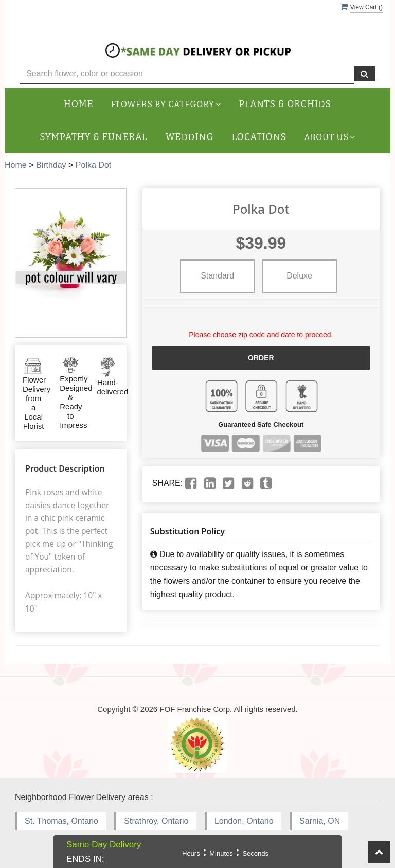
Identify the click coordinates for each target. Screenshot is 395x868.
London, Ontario (244, 821)
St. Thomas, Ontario (61, 821)
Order (261, 358)
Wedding (190, 137)
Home (79, 104)
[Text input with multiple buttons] (187, 74)
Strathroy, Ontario (156, 821)
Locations (259, 137)
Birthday (51, 165)
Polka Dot (93, 165)
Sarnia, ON (320, 821)
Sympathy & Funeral (93, 137)
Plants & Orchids (285, 104)
